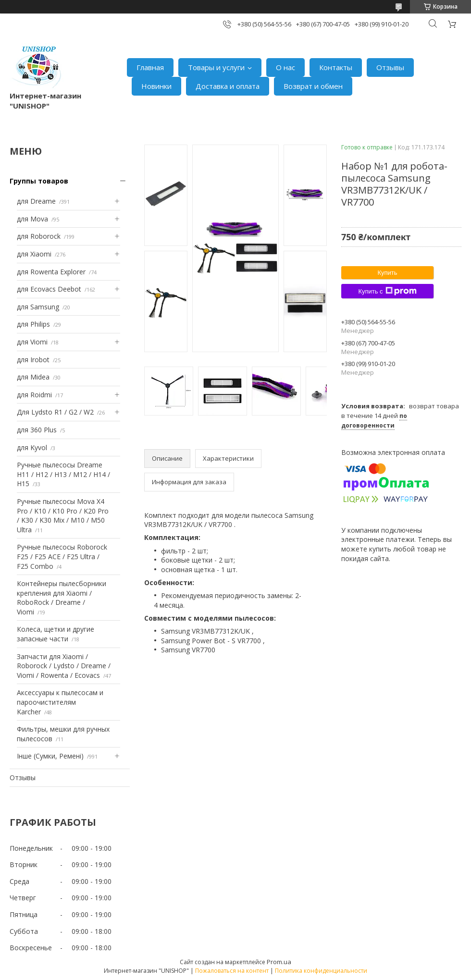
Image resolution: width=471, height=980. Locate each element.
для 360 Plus (37, 430)
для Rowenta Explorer (51, 272)
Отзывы (390, 67)
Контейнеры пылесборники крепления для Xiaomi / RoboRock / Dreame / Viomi (62, 598)
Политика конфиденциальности (321, 971)
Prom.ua (279, 962)
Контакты (336, 67)
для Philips (33, 324)
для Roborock (39, 236)
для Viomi (32, 342)
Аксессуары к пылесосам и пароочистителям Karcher (60, 702)
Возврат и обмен (313, 86)
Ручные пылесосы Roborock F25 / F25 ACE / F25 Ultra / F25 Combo (62, 556)
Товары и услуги (216, 67)
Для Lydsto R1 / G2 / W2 (55, 412)
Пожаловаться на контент (232, 971)
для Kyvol (32, 447)
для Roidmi (34, 395)
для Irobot (33, 360)
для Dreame (36, 201)
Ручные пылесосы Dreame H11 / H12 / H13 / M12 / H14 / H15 (63, 474)
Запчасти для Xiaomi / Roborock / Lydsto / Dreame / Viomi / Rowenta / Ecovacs (64, 666)
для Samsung (38, 307)
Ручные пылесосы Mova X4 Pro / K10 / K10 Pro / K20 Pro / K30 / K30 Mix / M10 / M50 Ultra (63, 515)
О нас (285, 67)
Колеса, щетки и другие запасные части (56, 634)
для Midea (33, 377)
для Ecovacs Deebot (49, 289)
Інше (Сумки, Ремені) (50, 756)
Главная (150, 67)
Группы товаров (39, 181)
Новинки (156, 86)
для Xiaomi (34, 254)
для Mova (32, 219)
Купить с (387, 291)
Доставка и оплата (228, 86)
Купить (387, 273)
